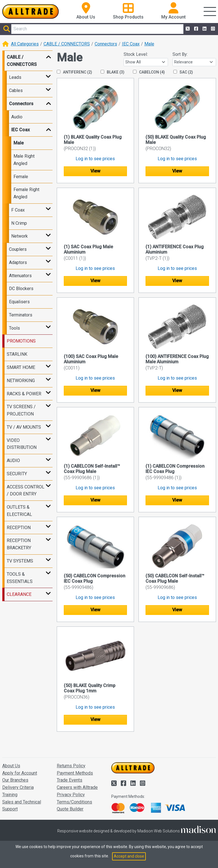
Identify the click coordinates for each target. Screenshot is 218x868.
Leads (15, 77)
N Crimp (19, 223)
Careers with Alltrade (77, 787)
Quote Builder (70, 809)
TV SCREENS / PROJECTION (21, 410)
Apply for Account (20, 773)
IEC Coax (131, 44)
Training (10, 795)
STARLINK (17, 354)
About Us (11, 766)
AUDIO (13, 461)
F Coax (18, 210)
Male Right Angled (24, 160)
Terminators (21, 315)
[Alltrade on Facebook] (196, 29)
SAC (183, 72)
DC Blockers (21, 289)
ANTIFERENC (74, 72)
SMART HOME (21, 367)
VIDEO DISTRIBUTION (22, 444)
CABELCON (149, 72)
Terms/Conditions (74, 802)
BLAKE (113, 72)
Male (149, 44)
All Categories (25, 44)
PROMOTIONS (21, 341)
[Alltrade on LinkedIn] (204, 29)
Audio (17, 117)
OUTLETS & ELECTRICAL (19, 511)
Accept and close (129, 856)
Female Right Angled (26, 193)
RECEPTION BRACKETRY (19, 544)
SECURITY (17, 474)
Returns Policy (71, 766)
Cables (16, 90)
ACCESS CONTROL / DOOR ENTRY (26, 491)
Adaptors (18, 262)
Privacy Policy (71, 795)
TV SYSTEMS (20, 561)
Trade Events (70, 780)
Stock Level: (136, 54)
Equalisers (19, 302)
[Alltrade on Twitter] (187, 29)
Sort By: (180, 54)
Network (20, 236)
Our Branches (15, 780)
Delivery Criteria (18, 787)
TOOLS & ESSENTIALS (20, 578)
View (95, 171)
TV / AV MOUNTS (24, 427)
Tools (14, 328)
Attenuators (20, 276)
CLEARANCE (19, 594)
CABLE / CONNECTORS (67, 44)
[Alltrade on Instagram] (212, 29)
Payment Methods (75, 773)
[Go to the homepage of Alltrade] (31, 12)
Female (21, 177)
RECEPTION (19, 528)
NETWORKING (21, 381)
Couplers (18, 249)
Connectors (106, 44)
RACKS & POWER (24, 394)
